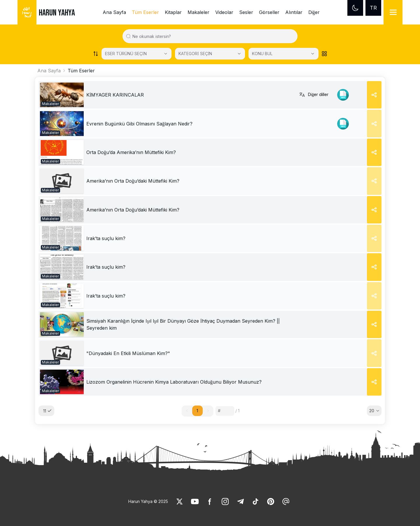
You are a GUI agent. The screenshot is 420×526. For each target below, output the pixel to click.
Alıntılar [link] (294, 12)
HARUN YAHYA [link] (57, 13)
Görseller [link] (269, 12)
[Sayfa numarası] (225, 411)
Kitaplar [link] (173, 12)
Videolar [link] (224, 12)
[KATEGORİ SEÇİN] (210, 54)
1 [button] (197, 411)
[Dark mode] (355, 8)
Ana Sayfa (49, 71)
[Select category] (136, 54)
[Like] (180, 501)
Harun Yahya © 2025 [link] (148, 501)
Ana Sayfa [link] (114, 12)
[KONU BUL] (283, 54)
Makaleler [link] (198, 12)
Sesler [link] (246, 12)
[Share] (374, 95)
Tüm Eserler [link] (145, 12)
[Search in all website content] (212, 36)
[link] (62, 95)
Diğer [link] (314, 12)
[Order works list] (96, 54)
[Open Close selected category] (239, 54)
